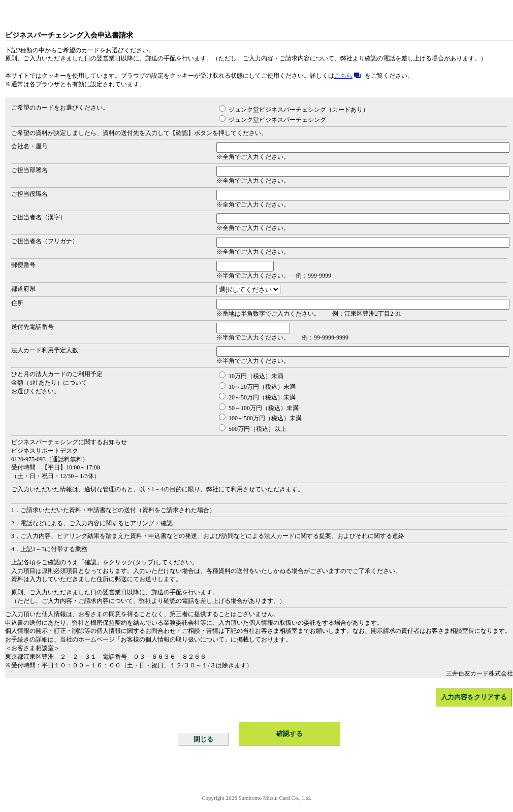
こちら (349, 76)
